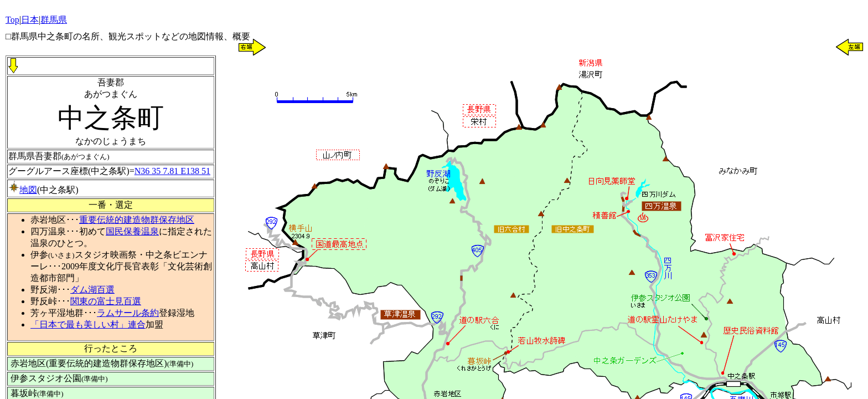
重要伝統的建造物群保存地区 (137, 220)
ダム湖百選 (92, 290)
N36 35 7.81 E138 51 (172, 171)
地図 (23, 190)
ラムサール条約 (128, 313)
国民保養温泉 (132, 231)
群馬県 (54, 20)
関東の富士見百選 (106, 301)
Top (12, 20)
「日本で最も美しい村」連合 (88, 324)
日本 (30, 20)
